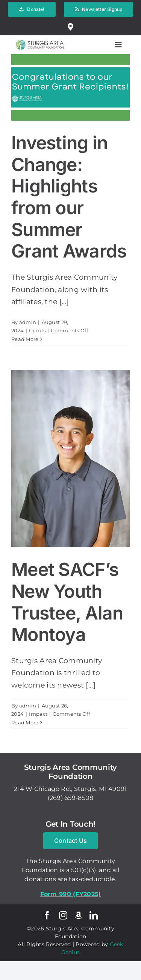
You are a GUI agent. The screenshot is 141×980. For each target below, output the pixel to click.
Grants (37, 330)
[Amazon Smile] (78, 915)
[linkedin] (94, 915)
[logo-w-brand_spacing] (40, 39)
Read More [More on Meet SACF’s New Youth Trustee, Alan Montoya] (25, 723)
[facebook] (47, 915)
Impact (38, 714)
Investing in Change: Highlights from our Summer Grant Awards (69, 197)
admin (28, 322)
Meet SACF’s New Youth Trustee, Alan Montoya (67, 602)
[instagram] (63, 915)
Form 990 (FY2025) (71, 894)
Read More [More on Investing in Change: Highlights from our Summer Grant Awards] (25, 339)
